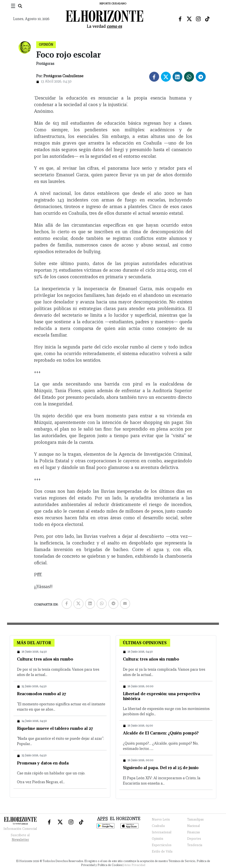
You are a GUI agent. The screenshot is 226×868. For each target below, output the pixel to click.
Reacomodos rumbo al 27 (42, 694)
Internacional (162, 832)
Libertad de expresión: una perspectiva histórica (161, 696)
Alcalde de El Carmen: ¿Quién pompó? (161, 733)
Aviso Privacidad (135, 865)
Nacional (194, 826)
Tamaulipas (195, 819)
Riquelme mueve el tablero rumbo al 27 (55, 728)
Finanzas (194, 832)
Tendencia (195, 845)
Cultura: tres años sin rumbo (45, 659)
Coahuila (158, 826)
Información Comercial (20, 829)
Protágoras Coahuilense (63, 76)
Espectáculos (162, 845)
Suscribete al (20, 838)
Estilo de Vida (162, 851)
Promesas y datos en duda (43, 763)
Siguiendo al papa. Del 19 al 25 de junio (161, 768)
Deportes (194, 839)
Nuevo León (161, 819)
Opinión (158, 839)
